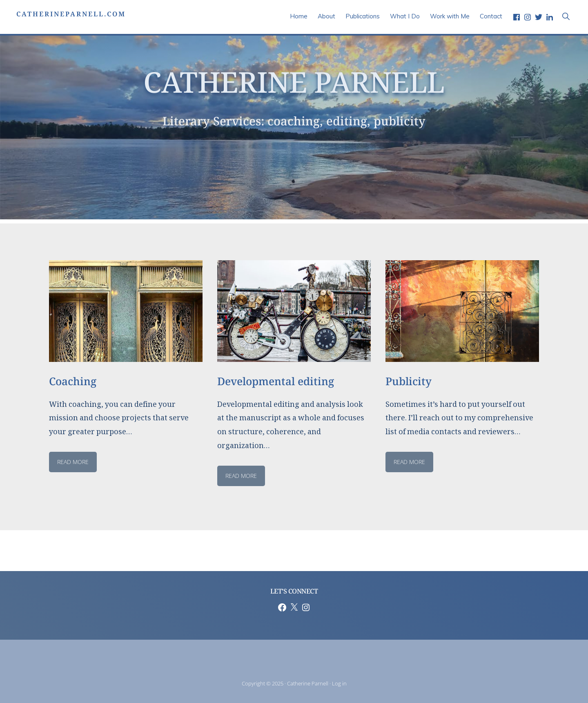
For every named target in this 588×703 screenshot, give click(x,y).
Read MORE (409, 462)
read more (73, 462)
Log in (339, 683)
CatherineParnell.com (71, 16)
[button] (566, 16)
